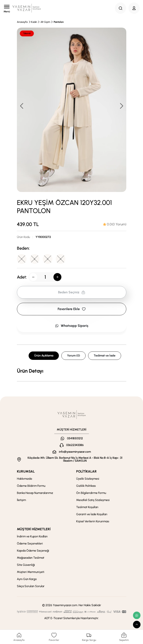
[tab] (115, 224)
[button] (121, 106)
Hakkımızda (24, 479)
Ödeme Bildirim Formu (31, 486)
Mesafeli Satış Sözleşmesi (93, 500)
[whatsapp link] (137, 615)
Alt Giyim (45, 22)
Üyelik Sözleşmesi (88, 479)
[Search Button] (120, 8)
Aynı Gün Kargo (27, 579)
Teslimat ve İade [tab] (105, 356)
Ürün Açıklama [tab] (44, 356)
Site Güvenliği (26, 565)
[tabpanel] (72, 371)
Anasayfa (22, 22)
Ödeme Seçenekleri (30, 544)
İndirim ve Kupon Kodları (32, 537)
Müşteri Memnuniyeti (31, 572)
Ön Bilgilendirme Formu (91, 493)
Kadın (34, 22)
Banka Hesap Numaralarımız (35, 493)
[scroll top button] (137, 625)
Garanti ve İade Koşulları (92, 514)
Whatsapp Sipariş (72, 326)
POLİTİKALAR (86, 472)
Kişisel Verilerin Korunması (93, 522)
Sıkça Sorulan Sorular (31, 586)
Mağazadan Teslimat (31, 558)
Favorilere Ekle (72, 309)
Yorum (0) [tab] (73, 356)
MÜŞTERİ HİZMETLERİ (34, 529)
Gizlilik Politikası (86, 486)
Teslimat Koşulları (87, 507)
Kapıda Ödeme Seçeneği (33, 551)
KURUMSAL (26, 472)
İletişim (21, 500)
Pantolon (59, 22)
